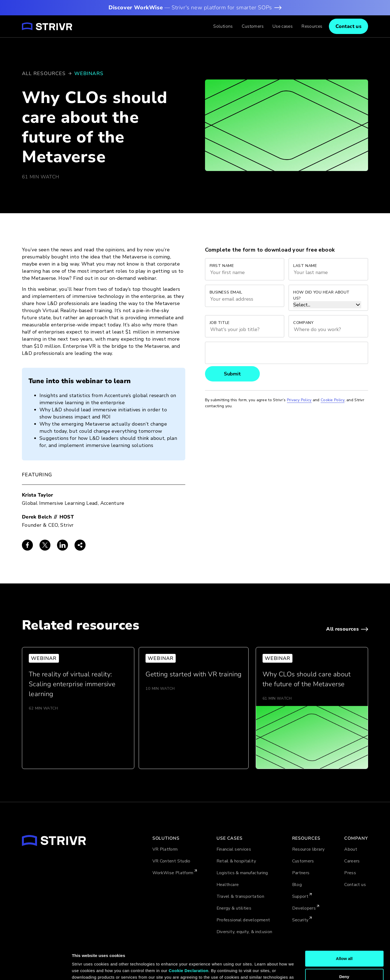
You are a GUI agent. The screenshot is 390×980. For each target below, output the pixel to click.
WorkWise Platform (173, 873)
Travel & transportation (240, 896)
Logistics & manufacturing (242, 873)
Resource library (308, 849)
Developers (304, 908)
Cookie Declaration (188, 941)
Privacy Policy (299, 400)
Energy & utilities (234, 908)
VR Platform (165, 849)
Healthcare (228, 885)
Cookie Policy (120, 954)
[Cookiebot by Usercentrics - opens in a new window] (35, 969)
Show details (85, 969)
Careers (352, 861)
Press (350, 873)
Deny (344, 947)
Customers (253, 26)
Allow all (344, 929)
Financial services (234, 849)
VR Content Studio (171, 861)
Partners (301, 873)
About (351, 849)
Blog (297, 885)
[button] (223, 26)
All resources (44, 73)
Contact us (355, 885)
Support (300, 896)
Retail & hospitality (236, 861)
